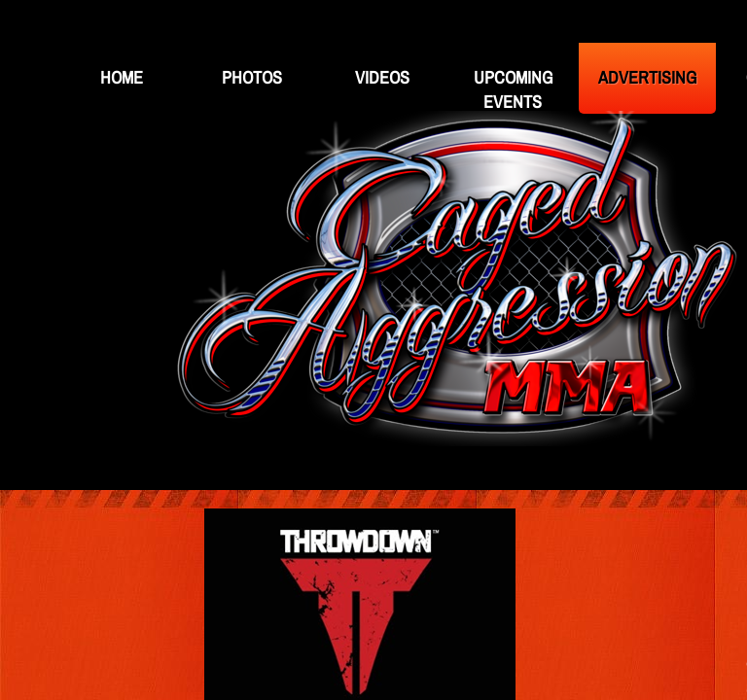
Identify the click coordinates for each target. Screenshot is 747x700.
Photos (252, 77)
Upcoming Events (513, 89)
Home (122, 77)
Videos (382, 77)
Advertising (647, 77)
